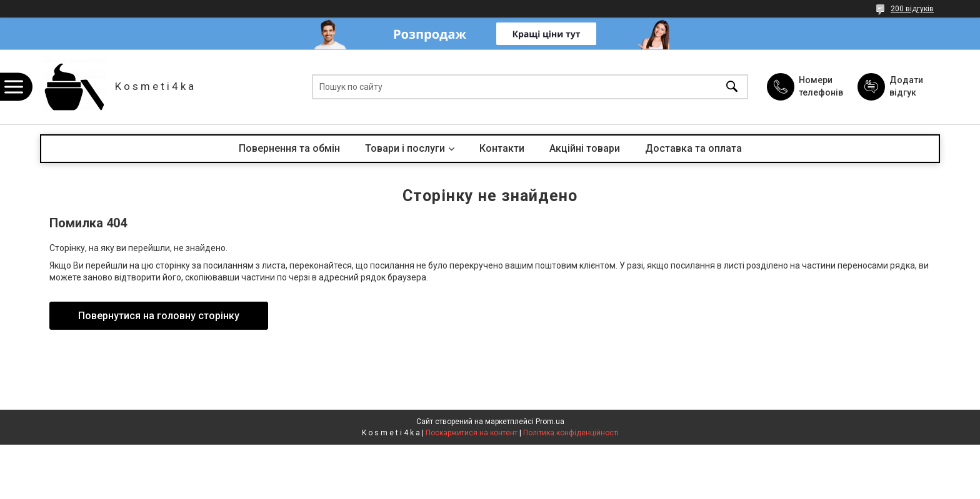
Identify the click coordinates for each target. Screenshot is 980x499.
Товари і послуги (405, 148)
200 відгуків (912, 9)
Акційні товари (585, 148)
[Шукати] (732, 87)
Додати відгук (906, 86)
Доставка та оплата (693, 148)
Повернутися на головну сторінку (159, 316)
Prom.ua (550, 422)
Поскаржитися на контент (472, 433)
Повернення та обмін (289, 148)
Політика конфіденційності (571, 433)
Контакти (502, 148)
